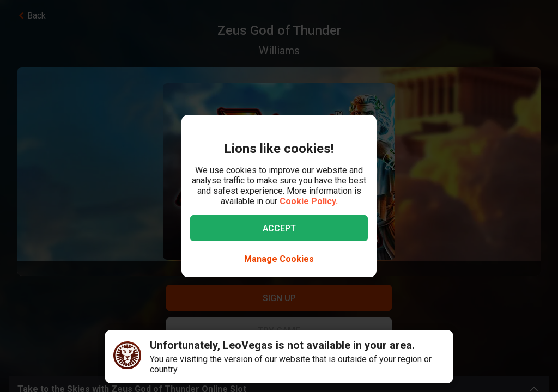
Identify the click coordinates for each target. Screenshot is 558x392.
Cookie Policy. (309, 201)
